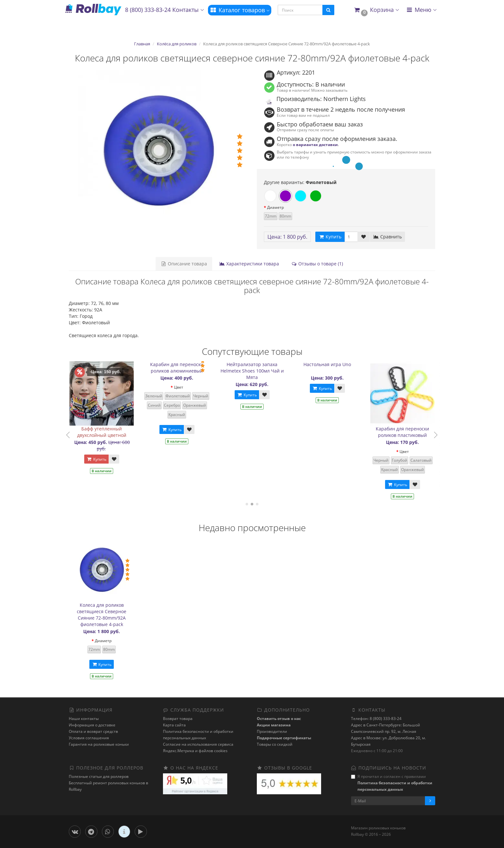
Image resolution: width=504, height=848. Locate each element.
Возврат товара (178, 719)
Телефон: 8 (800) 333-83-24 (376, 719)
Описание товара (184, 264)
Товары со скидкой (275, 744)
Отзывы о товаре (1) (317, 264)
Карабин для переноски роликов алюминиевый (182, 368)
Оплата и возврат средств (93, 731)
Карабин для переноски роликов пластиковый (407, 432)
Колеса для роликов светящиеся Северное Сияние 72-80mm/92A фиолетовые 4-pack (102, 615)
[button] (376, 10)
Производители (272, 731)
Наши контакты (84, 719)
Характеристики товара (249, 264)
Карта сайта (174, 725)
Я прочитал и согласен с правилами (392, 783)
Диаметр (275, 207)
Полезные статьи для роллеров (99, 776)
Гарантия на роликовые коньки (99, 744)
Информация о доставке (92, 725)
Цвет (183, 387)
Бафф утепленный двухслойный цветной (106, 432)
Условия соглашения (89, 738)
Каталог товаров (240, 10)
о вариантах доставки (315, 144)
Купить (101, 459)
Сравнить (387, 237)
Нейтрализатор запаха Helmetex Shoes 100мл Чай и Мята (257, 371)
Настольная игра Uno (332, 364)
